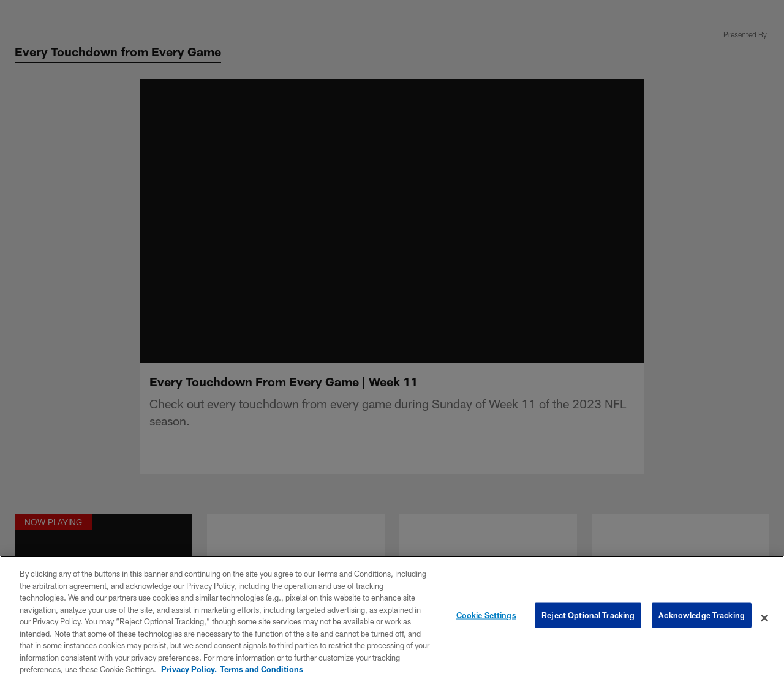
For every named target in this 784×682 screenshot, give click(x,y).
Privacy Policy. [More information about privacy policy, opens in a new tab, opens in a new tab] (189, 669)
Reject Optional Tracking (588, 618)
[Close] (764, 618)
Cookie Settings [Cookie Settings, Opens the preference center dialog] (486, 618)
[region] (392, 619)
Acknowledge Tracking (702, 618)
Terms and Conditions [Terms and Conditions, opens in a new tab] (262, 669)
